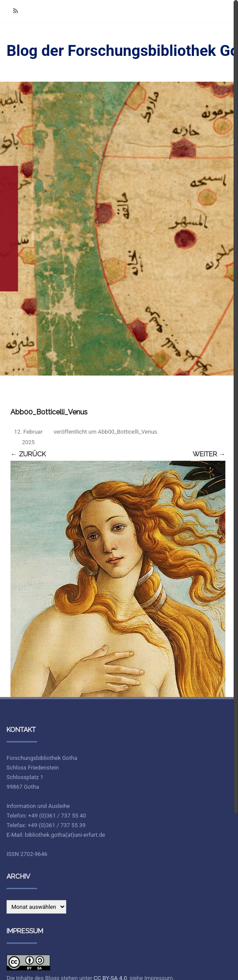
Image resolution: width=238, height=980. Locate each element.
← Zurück (28, 454)
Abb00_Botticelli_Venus (128, 432)
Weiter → (209, 454)
